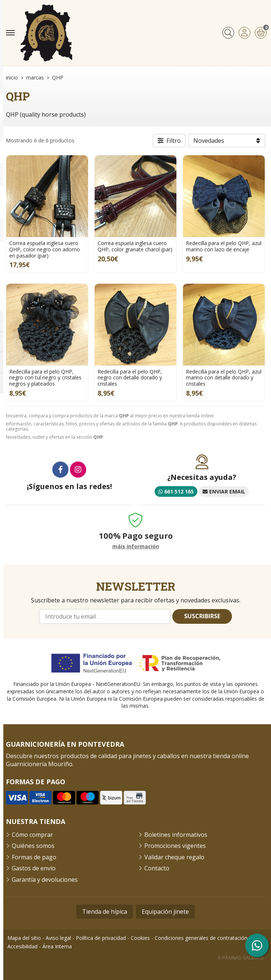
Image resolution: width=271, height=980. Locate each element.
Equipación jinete (165, 912)
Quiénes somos (33, 846)
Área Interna (57, 946)
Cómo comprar (32, 835)
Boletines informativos (176, 835)
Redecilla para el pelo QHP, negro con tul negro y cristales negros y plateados (45, 378)
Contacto (157, 868)
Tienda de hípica (105, 912)
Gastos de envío (34, 868)
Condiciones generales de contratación (201, 938)
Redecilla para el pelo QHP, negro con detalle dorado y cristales (130, 378)
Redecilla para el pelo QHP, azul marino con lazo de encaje (224, 246)
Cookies (140, 938)
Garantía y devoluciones (45, 880)
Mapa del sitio (24, 938)
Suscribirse (202, 616)
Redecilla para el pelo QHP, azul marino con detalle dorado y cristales (224, 378)
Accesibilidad (22, 946)
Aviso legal (58, 938)
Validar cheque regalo (174, 857)
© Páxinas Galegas (241, 958)
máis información (136, 547)
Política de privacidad (101, 938)
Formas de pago (34, 857)
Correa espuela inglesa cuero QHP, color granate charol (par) (135, 246)
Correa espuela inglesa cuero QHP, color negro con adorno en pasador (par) (45, 249)
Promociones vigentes (175, 846)
